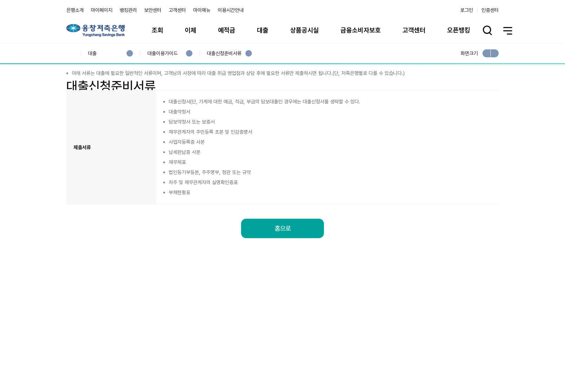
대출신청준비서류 (224, 54)
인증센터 (490, 10)
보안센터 (153, 10)
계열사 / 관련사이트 (432, 353)
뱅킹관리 (128, 10)
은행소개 (75, 10)
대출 (263, 30)
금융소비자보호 (361, 30)
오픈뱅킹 (459, 30)
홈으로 (282, 268)
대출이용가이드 (162, 54)
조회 (157, 30)
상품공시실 (304, 30)
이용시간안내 (231, 10)
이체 (191, 30)
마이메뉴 (202, 10)
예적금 (227, 30)
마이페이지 (102, 10)
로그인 (467, 10)
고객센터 (177, 10)
